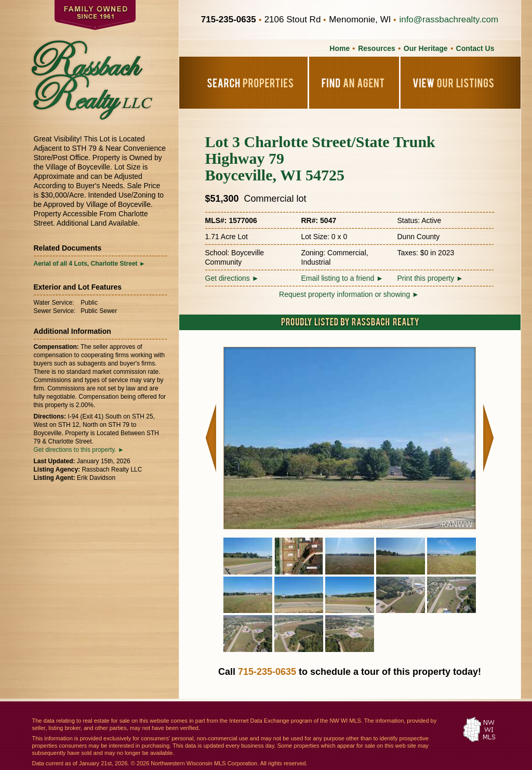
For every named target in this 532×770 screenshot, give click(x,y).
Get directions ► (232, 278)
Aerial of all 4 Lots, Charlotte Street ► (90, 264)
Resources (377, 48)
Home (340, 48)
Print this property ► (430, 278)
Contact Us (475, 48)
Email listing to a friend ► (343, 278)
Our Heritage (426, 48)
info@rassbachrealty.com (449, 19)
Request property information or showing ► (349, 294)
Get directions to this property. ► (79, 450)
